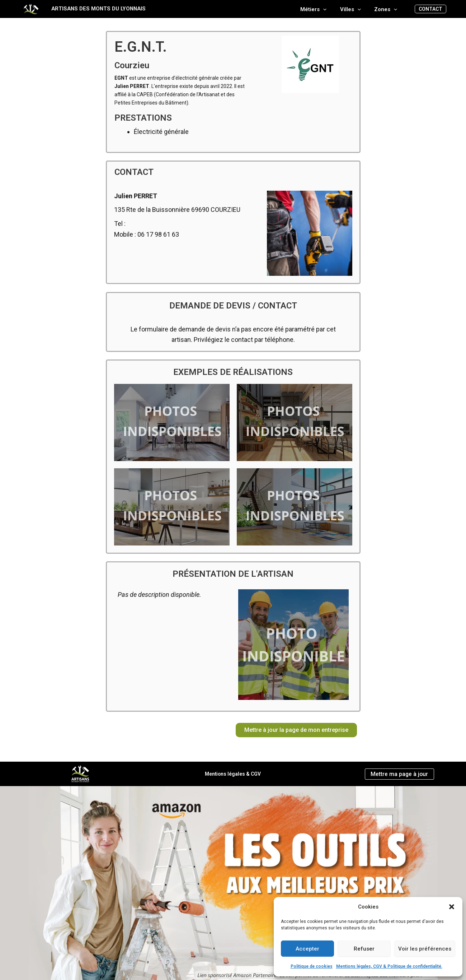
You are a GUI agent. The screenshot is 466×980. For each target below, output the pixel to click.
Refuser (364, 949)
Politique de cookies (312, 966)
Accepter (307, 949)
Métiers (320, 10)
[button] (452, 907)
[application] (330, 10)
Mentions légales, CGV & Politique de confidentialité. (389, 966)
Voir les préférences (425, 949)
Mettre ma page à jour (399, 774)
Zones (387, 10)
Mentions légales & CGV (233, 774)
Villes (354, 10)
